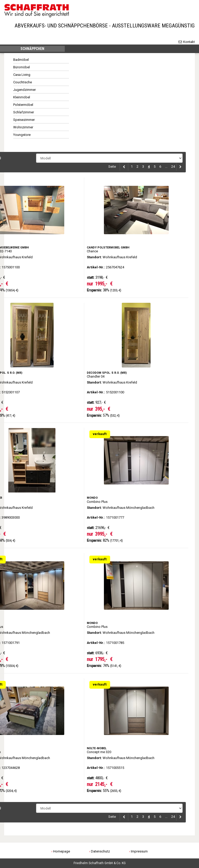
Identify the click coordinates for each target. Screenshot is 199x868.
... (166, 168)
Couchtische (23, 83)
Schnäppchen (32, 49)
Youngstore (22, 136)
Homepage (62, 851)
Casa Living (22, 76)
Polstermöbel (23, 106)
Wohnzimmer (23, 128)
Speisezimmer (24, 121)
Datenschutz (100, 851)
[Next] (179, 168)
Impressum (139, 851)
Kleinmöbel (22, 98)
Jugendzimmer (24, 91)
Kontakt (186, 42)
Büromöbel (22, 68)
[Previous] (124, 168)
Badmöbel (21, 61)
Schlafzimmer (24, 113)
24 (173, 168)
